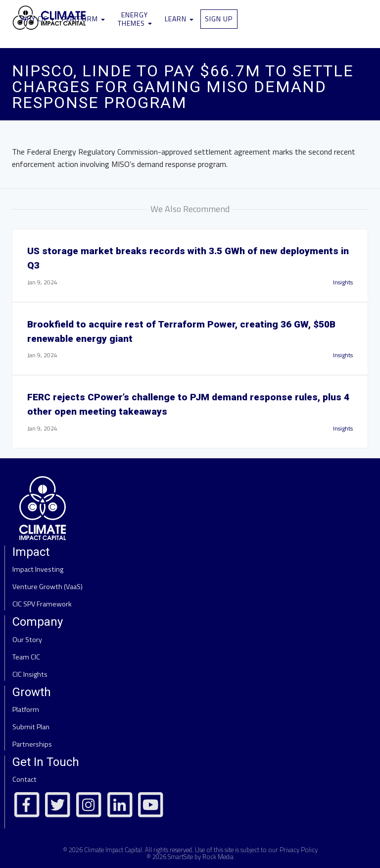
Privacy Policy (299, 850)
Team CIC (26, 657)
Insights (343, 282)
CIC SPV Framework (42, 604)
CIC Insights (30, 674)
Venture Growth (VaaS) (47, 587)
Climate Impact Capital (113, 850)
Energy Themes (135, 19)
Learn (179, 19)
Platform (83, 19)
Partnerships (32, 744)
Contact (24, 779)
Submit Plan (31, 727)
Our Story (27, 640)
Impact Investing (38, 569)
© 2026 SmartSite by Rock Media (190, 857)
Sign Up (219, 19)
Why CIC (37, 19)
